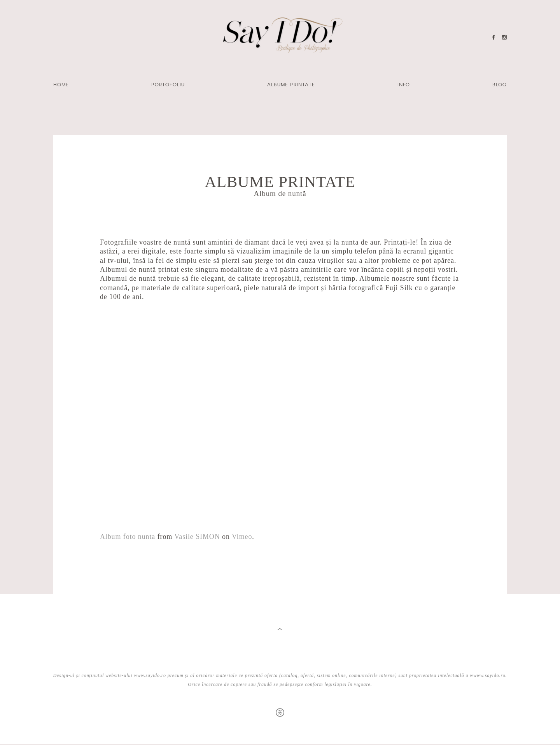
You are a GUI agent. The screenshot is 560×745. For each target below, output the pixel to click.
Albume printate (291, 84)
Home (61, 84)
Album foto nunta (128, 537)
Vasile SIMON (197, 537)
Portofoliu (168, 84)
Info (404, 84)
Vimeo (242, 537)
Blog (500, 84)
